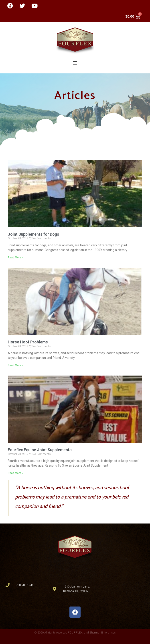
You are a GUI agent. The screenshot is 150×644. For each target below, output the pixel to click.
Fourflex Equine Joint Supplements (40, 450)
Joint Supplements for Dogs (33, 234)
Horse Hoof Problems (28, 342)
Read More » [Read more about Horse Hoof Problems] (15, 365)
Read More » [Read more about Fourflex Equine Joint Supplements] (15, 473)
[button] (75, 63)
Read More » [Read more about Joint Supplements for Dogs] (15, 258)
